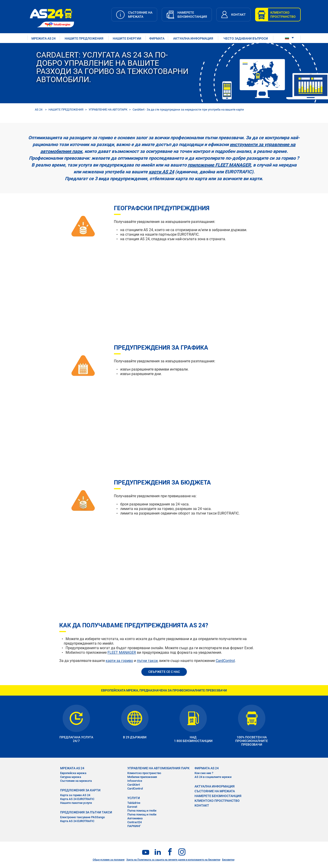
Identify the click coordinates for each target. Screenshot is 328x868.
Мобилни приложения (142, 777)
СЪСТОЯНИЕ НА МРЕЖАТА (215, 791)
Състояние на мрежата (76, 781)
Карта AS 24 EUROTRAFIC (77, 799)
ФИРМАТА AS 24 (207, 768)
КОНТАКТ (202, 805)
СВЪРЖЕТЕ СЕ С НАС (164, 672)
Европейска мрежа (73, 773)
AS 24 (39, 110)
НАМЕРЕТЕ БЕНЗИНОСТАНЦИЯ (218, 796)
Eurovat (132, 807)
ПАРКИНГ (134, 826)
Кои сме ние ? (204, 773)
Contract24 (135, 822)
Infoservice (135, 781)
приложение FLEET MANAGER (219, 165)
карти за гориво (119, 661)
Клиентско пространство (144, 773)
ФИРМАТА (157, 38)
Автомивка (135, 818)
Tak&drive (134, 803)
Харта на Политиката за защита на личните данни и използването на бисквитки (173, 860)
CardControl (225, 661)
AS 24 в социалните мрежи (213, 777)
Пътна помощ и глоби (142, 811)
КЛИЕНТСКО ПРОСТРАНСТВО (217, 801)
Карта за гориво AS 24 (75, 795)
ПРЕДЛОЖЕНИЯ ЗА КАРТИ (80, 790)
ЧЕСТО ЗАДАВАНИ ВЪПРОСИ (246, 38)
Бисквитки (228, 860)
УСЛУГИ (134, 798)
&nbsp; (178, 281)
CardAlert (134, 785)
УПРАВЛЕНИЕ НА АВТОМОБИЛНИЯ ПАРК (158, 768)
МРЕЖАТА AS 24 (44, 38)
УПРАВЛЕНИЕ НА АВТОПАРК (108, 110)
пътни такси (147, 661)
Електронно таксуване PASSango (82, 817)
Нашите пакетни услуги (76, 803)
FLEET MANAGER (122, 652)
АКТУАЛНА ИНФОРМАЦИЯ (193, 38)
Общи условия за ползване (109, 860)
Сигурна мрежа (71, 777)
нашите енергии (127, 38)
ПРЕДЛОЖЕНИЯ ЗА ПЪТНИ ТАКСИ (86, 812)
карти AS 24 (161, 172)
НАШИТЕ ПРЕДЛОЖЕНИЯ (84, 38)
